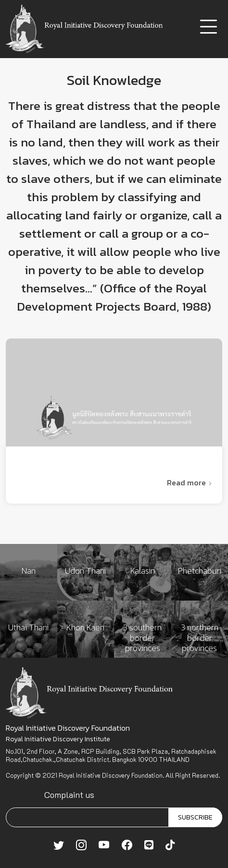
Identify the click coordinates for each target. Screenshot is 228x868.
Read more (190, 482)
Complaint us (69, 795)
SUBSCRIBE (195, 817)
